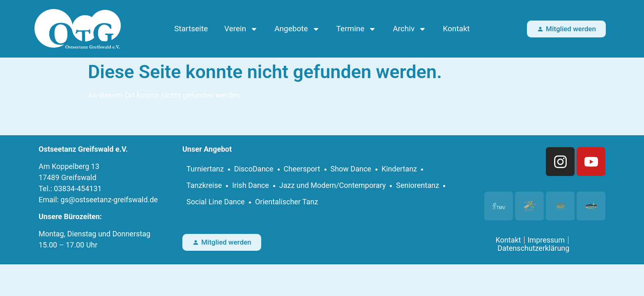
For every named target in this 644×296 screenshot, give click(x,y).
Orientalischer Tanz (287, 202)
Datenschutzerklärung (533, 248)
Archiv (409, 29)
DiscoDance (254, 169)
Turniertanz (205, 169)
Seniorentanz (417, 185)
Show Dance (351, 169)
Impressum (546, 240)
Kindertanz (399, 169)
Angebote (297, 29)
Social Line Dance (216, 202)
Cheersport (302, 169)
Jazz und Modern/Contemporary (333, 185)
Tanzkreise (204, 185)
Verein (241, 29)
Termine (356, 29)
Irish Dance (251, 185)
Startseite (191, 29)
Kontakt (456, 29)
